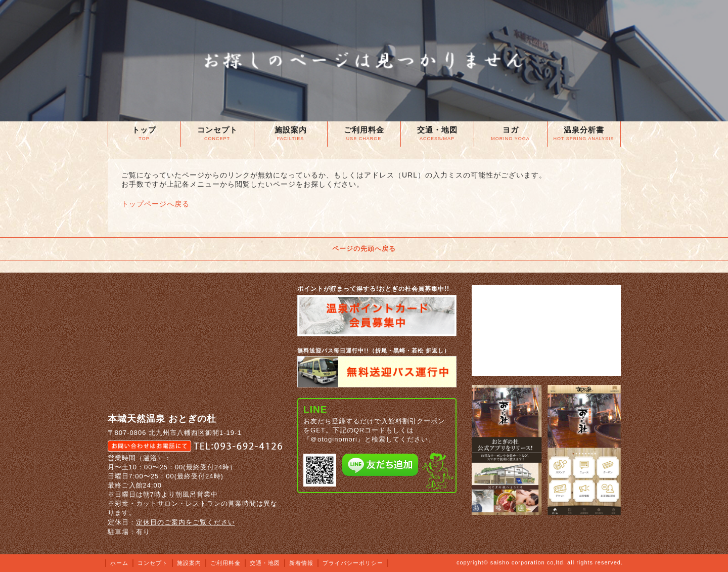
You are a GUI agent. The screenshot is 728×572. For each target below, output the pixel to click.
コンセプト (153, 563)
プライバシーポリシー (353, 563)
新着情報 (301, 563)
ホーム (119, 563)
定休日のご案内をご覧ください (186, 522)
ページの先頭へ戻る (364, 249)
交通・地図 (265, 563)
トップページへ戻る (155, 204)
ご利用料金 (225, 563)
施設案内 (189, 563)
